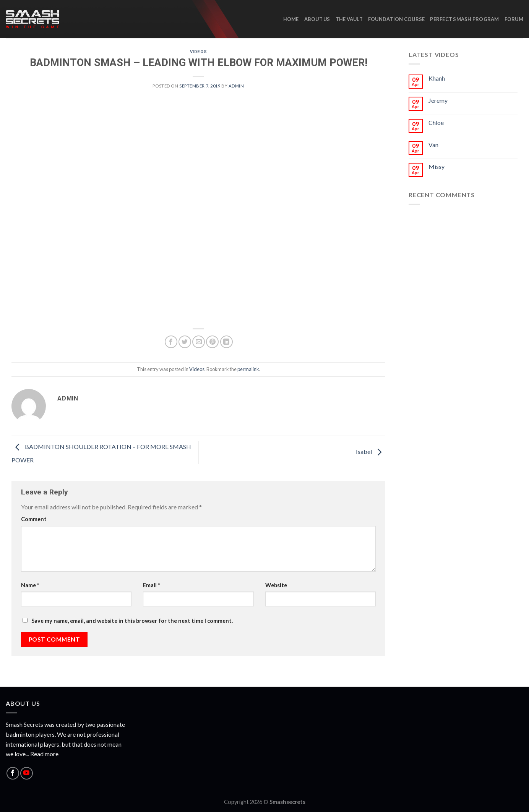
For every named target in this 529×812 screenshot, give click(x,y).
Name (30, 585)
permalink (248, 369)
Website (276, 585)
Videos (198, 52)
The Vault (349, 19)
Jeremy (438, 100)
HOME (291, 19)
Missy (437, 166)
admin (236, 86)
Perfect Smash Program (464, 19)
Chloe (436, 122)
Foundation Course (396, 19)
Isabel (371, 451)
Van (433, 145)
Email (151, 585)
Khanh (437, 78)
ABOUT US (317, 19)
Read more (44, 754)
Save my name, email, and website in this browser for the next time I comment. (132, 621)
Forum (514, 19)
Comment (34, 519)
